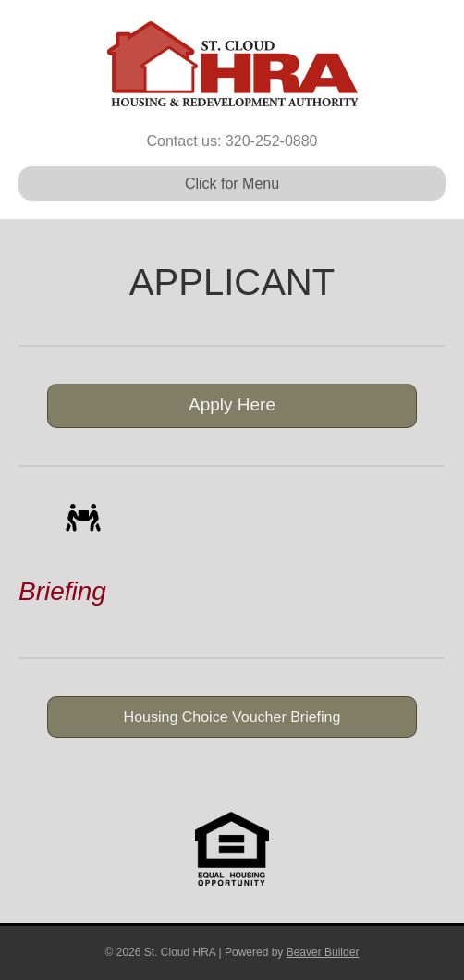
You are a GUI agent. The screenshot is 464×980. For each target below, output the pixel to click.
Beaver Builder (323, 952)
